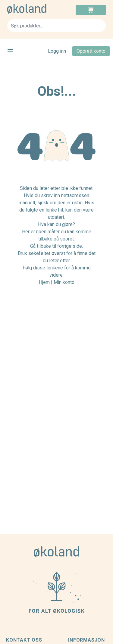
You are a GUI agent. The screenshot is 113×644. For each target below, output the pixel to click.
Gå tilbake (41, 246)
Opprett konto (91, 51)
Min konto (64, 282)
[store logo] (32, 9)
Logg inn (57, 51)
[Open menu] (10, 51)
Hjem (44, 282)
